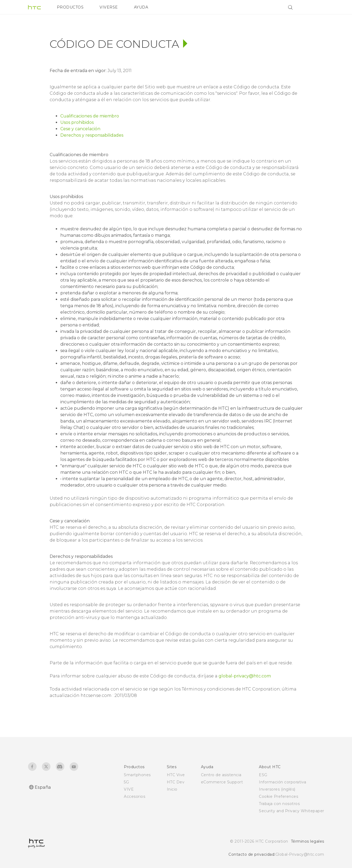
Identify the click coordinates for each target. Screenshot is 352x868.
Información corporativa (283, 782)
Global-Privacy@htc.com (300, 854)
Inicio (172, 789)
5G (126, 782)
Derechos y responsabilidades (92, 135)
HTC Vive (176, 775)
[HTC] (34, 7)
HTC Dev (176, 782)
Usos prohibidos (77, 122)
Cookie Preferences (278, 796)
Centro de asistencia (221, 775)
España (43, 787)
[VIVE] (317, 7)
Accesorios (135, 796)
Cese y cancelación (80, 129)
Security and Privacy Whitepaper (292, 811)
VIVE (129, 789)
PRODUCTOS (70, 7)
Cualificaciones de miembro (90, 116)
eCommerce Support (222, 782)
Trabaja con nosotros (279, 804)
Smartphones (137, 775)
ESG (263, 775)
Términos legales (308, 841)
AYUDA (141, 7)
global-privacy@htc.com (245, 676)
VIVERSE (109, 7)
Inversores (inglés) (277, 789)
